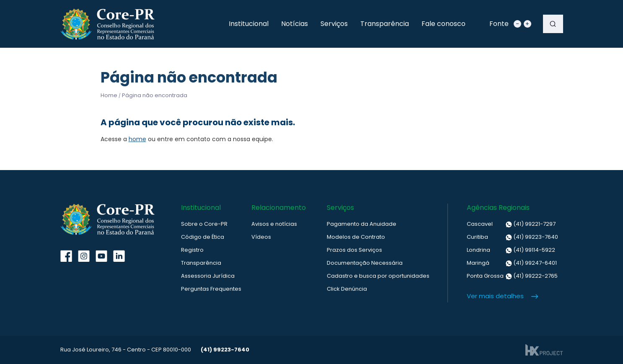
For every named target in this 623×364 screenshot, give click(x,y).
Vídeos (261, 237)
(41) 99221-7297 (511, 224)
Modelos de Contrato (356, 237)
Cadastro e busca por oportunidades (378, 276)
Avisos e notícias (274, 224)
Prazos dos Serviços (354, 250)
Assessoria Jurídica (208, 276)
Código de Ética (203, 237)
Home (109, 95)
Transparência (385, 24)
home (137, 139)
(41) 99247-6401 (512, 263)
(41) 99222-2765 (512, 276)
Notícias (295, 24)
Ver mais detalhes (495, 296)
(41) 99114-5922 (511, 250)
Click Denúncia (347, 289)
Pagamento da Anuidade (362, 224)
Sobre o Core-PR (204, 224)
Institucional (249, 24)
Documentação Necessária (365, 263)
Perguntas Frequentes (211, 289)
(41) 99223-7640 (512, 237)
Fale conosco (443, 24)
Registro (192, 250)
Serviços (334, 24)
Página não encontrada (155, 95)
